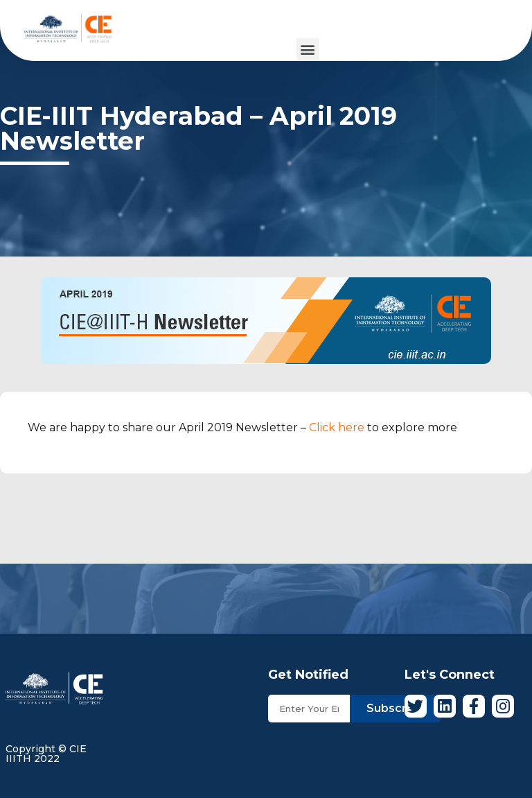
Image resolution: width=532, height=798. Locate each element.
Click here (337, 427)
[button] (308, 50)
